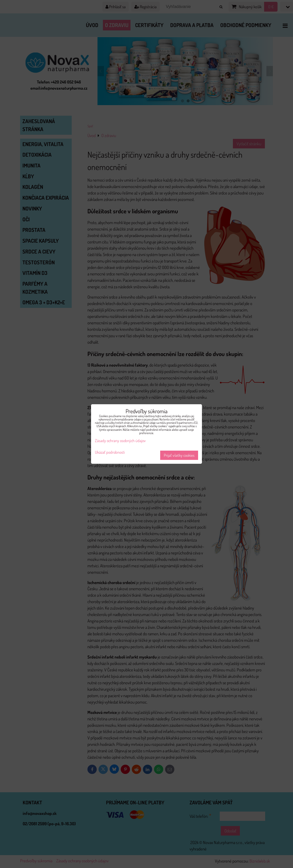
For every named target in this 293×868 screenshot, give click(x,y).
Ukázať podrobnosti (110, 452)
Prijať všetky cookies (179, 455)
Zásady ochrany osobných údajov (120, 441)
